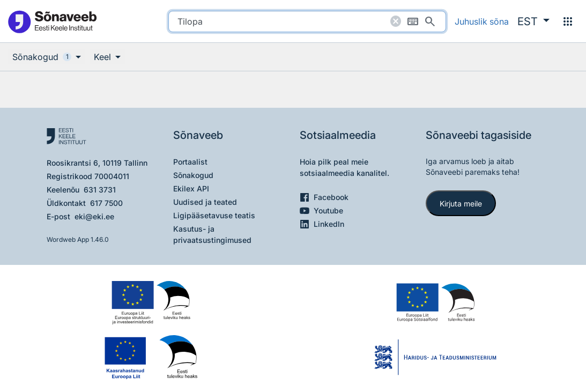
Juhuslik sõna (482, 21)
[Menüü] (568, 21)
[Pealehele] (52, 21)
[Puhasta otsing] (396, 21)
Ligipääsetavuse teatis (214, 215)
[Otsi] (430, 21)
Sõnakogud (193, 175)
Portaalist (190, 162)
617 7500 (106, 203)
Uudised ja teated (205, 202)
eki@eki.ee (94, 216)
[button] (533, 21)
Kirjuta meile (461, 204)
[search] (307, 21)
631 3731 (100, 190)
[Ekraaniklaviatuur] (413, 21)
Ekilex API (191, 188)
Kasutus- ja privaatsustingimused (212, 234)
